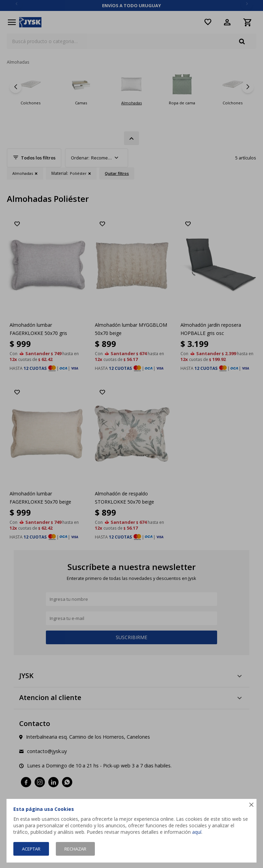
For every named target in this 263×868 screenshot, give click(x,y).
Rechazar (75, 849)
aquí (197, 832)
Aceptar (31, 849)
